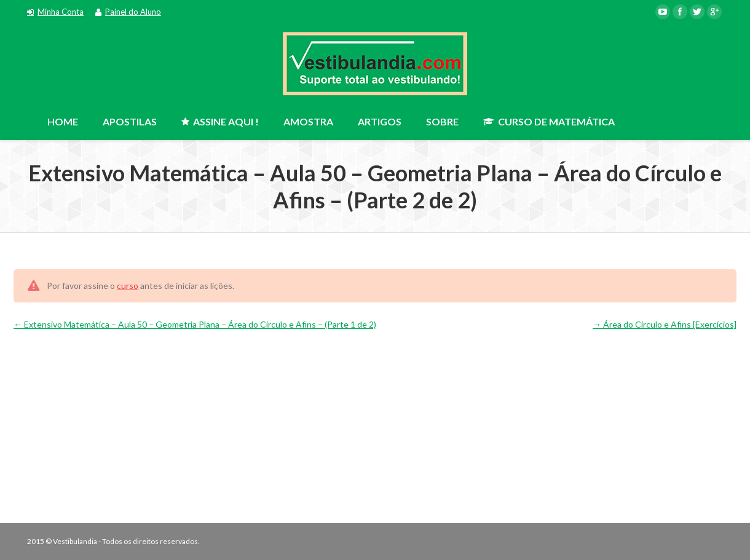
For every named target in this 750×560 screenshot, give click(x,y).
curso (128, 286)
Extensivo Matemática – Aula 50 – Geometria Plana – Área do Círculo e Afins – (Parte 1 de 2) (195, 324)
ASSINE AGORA (680, 119)
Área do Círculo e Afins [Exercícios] (665, 324)
